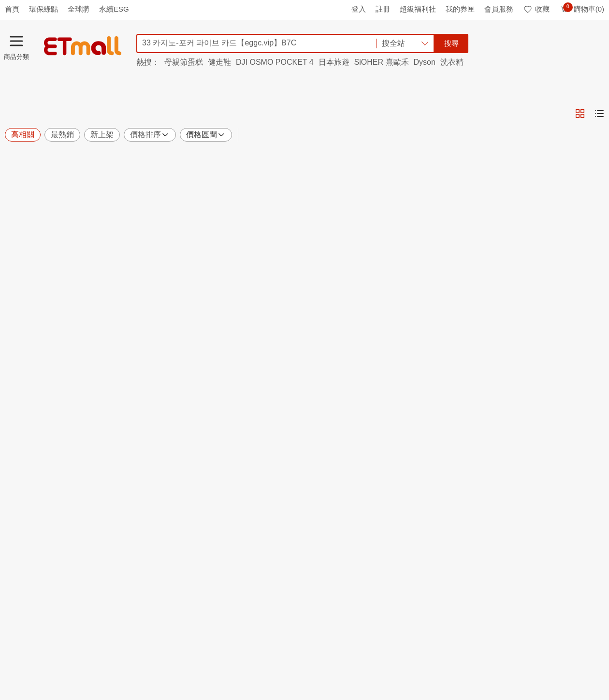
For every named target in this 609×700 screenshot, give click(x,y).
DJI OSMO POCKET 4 (275, 62)
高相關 (23, 135)
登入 (359, 9)
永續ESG (114, 9)
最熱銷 (62, 135)
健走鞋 (219, 62)
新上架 (102, 135)
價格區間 (206, 135)
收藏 (536, 9)
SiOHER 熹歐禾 (382, 62)
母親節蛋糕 (184, 62)
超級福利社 (418, 9)
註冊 (383, 9)
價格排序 (150, 135)
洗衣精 (452, 62)
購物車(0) (582, 9)
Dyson (425, 62)
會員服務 (499, 9)
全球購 (79, 9)
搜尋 (451, 43)
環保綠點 (43, 9)
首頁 (12, 9)
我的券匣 (460, 9)
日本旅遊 (334, 62)
